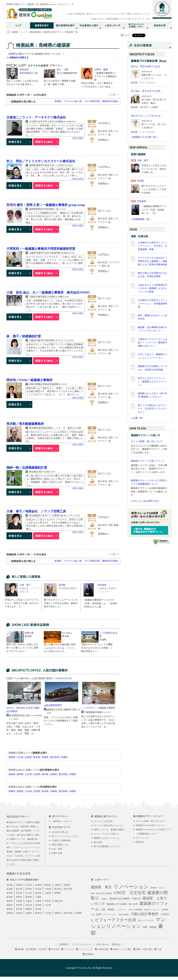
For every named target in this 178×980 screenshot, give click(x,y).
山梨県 (48, 893)
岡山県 (29, 905)
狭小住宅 (98, 842)
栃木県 (19, 889)
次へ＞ (116, 95)
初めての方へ (99, 19)
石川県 (29, 893)
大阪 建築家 (108, 909)
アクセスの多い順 (73, 101)
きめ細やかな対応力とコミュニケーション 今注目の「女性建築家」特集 (153, 246)
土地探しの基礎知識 (61, 840)
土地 (71, 14)
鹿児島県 (55, 757)
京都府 (19, 901)
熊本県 (37, 757)
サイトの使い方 (128, 19)
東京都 (57, 889)
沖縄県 (64, 757)
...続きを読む (77, 138)
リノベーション (100, 14)
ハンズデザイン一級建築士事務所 (98, 708)
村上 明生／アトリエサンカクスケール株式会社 (41, 161)
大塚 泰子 (25, 585)
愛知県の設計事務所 (120, 899)
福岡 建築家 (150, 927)
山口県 (48, 905)
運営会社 (140, 842)
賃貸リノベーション (106, 914)
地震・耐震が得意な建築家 (101, 893)
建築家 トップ (20, 32)
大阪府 (29, 901)
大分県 (20, 757)
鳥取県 (10, 905)
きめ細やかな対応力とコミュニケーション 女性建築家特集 (153, 303)
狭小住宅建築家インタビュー (107, 846)
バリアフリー (122, 910)
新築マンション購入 (122, 949)
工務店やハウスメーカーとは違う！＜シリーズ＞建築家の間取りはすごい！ (153, 343)
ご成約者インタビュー (62, 821)
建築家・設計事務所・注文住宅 (32, 949)
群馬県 (29, 889)
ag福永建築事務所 (53, 705)
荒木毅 (62, 585)
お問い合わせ (102, 944)
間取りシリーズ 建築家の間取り (110, 830)
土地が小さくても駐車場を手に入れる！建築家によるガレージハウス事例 (153, 288)
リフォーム (114, 14)
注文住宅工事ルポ (60, 832)
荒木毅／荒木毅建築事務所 (25, 424)
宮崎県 (45, 757)
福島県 (67, 885)
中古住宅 (55, 949)
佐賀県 (28, 757)
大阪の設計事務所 (144, 914)
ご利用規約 (63, 944)
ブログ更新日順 (92, 101)
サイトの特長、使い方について (151, 821)
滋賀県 (10, 901)
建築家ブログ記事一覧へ (146, 137)
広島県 (38, 905)
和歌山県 (58, 901)
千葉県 (48, 889)
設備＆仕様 (57, 853)
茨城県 (10, 889)
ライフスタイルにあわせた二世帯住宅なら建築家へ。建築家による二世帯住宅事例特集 (153, 261)
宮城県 (38, 885)
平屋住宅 (136, 899)
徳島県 (10, 909)
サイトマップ (142, 19)
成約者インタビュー (152, 910)
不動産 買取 (103, 949)
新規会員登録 (113, 19)
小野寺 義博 (101, 70)
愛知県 (29, 897)
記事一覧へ (139, 418)
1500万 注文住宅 (130, 893)
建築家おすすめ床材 (117, 904)
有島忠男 (24, 70)
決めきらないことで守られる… (147, 116)
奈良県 (48, 901)
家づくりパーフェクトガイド (65, 836)
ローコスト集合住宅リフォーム (108, 825)
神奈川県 (68, 889)
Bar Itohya (67, 633)
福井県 (38, 893)
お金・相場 (57, 849)
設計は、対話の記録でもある (146, 66)
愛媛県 (29, 909)
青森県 (19, 885)
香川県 (19, 909)
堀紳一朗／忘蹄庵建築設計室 (27, 468)
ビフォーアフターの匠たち (106, 834)
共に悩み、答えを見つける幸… (147, 91)
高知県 (38, 909)
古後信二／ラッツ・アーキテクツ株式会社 (36, 117)
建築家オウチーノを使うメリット (148, 461)
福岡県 (12, 757)
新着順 (58, 101)
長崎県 (12, 774)
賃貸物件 (90, 954)
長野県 (57, 893)
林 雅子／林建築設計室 (24, 336)
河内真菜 (102, 585)
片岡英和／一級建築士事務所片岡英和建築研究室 (41, 249)
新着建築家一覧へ (142, 219)
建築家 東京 (101, 887)
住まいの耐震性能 (135, 910)
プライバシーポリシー (82, 944)
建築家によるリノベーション (107, 838)
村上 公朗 (62, 70)
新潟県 (10, 893)
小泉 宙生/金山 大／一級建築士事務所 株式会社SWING (48, 292)
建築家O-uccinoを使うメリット (150, 825)
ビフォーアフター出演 (115, 920)
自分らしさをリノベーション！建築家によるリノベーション (153, 381)
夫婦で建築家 (124, 915)
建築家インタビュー (158, 888)
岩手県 (29, 885)
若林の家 (29, 633)
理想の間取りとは (60, 845)
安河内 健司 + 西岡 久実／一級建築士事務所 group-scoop (46, 205)
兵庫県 (38, 901)
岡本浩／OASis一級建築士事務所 (29, 380)
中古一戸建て (127, 14)
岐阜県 (10, 897)
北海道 (10, 885)
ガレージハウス (146, 920)
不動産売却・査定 (83, 14)
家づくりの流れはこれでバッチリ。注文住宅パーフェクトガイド (153, 409)
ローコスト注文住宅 (103, 821)
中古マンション (141, 14)
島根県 (19, 905)
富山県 (19, 893)
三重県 (38, 897)
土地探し (104, 899)
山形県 (57, 885)
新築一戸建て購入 (144, 949)
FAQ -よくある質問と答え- (147, 501)
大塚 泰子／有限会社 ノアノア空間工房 (36, 511)
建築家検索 (35, 32)
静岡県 (19, 897)
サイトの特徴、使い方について (147, 441)
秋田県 (48, 885)
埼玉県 (38, 889)
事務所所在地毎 (110, 101)
